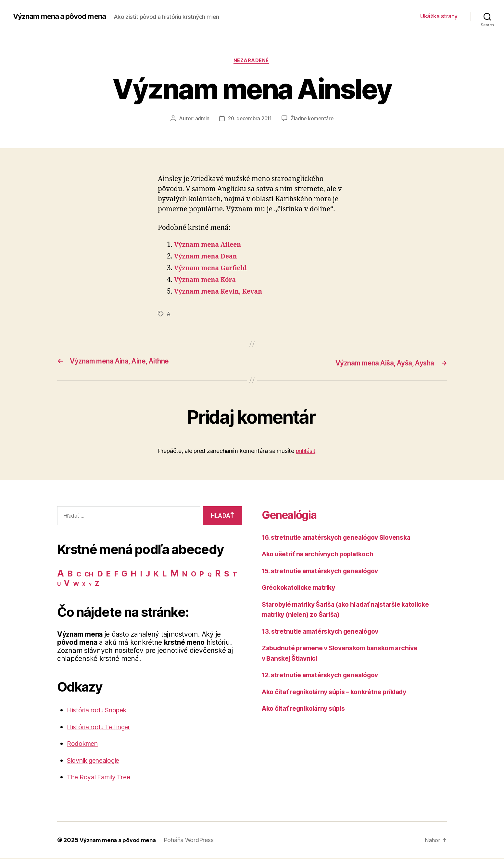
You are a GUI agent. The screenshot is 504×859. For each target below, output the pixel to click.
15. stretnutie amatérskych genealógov (325, 571)
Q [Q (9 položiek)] (210, 575)
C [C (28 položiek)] (79, 575)
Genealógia (295, 515)
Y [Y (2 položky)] (90, 585)
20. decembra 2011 (249, 119)
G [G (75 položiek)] (124, 574)
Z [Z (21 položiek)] (97, 584)
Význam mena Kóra (208, 281)
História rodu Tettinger (102, 727)
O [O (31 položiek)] (194, 575)
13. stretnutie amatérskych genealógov (325, 632)
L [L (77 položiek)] (164, 574)
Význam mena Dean (208, 258)
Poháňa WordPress (194, 841)
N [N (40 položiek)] (185, 575)
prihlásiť (306, 451)
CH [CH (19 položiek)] (89, 575)
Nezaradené (252, 61)
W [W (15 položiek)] (76, 584)
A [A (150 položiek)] (61, 574)
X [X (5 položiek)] (84, 585)
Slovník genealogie (97, 761)
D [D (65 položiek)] (100, 574)
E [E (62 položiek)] (108, 574)
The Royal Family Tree (101, 778)
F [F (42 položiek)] (116, 575)
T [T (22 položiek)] (235, 575)
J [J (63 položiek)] (148, 574)
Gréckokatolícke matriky (302, 588)
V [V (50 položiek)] (67, 584)
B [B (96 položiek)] (70, 574)
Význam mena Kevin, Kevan (222, 293)
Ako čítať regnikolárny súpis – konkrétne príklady (341, 692)
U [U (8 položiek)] (59, 585)
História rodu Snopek (100, 711)
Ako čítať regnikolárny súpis (307, 709)
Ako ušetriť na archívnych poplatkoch (322, 555)
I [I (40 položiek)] (141, 575)
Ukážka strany (439, 16)
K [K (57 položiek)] (156, 574)
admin (201, 119)
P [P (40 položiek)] (202, 575)
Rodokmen (84, 744)
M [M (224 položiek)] (175, 574)
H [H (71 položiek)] (134, 574)
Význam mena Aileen (210, 246)
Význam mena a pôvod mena (63, 16)
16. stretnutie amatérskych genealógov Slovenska (343, 538)
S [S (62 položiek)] (227, 574)
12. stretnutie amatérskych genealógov (325, 675)
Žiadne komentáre (314, 119)
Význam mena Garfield (213, 269)
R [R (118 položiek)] (218, 574)
